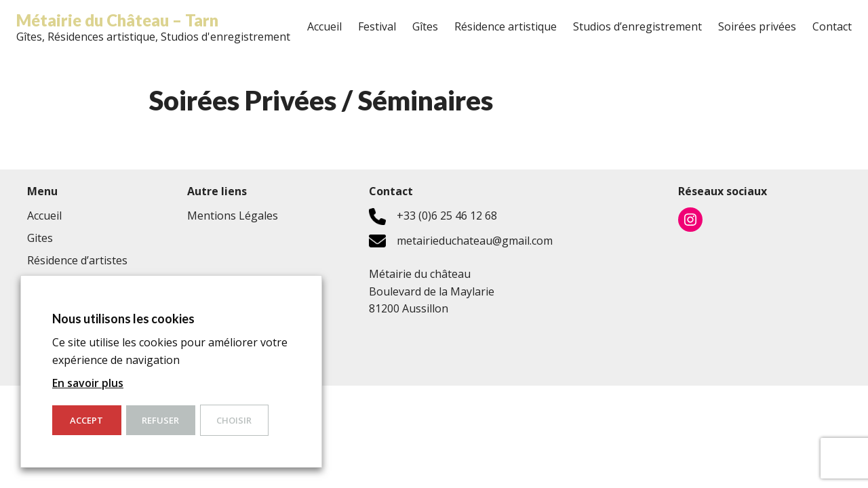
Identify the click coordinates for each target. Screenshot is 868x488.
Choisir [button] (234, 420)
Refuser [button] (160, 420)
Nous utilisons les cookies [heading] (123, 319)
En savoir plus (88, 383)
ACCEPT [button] (86, 420)
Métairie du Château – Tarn (117, 20)
